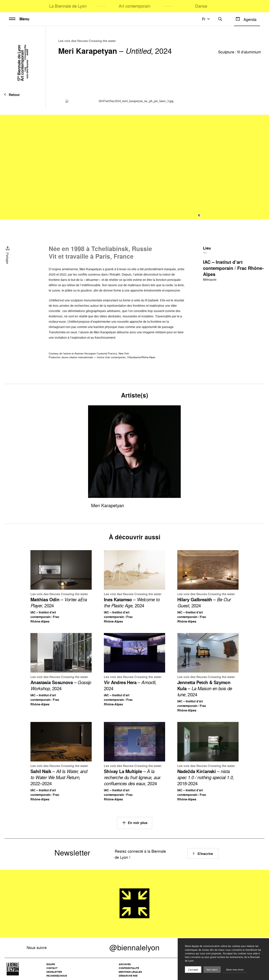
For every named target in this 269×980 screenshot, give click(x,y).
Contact (52, 968)
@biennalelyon (134, 948)
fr (206, 19)
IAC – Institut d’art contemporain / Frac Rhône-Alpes (233, 268)
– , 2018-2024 (205, 777)
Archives (125, 964)
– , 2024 (59, 603)
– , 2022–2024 (59, 777)
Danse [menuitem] (201, 6)
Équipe (51, 964)
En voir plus (135, 823)
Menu (19, 19)
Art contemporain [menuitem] (134, 6)
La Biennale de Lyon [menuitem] (68, 6)
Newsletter (54, 972)
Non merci (212, 970)
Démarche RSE (128, 976)
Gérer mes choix (235, 970)
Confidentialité (129, 968)
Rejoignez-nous (57, 976)
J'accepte (193, 970)
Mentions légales (130, 972)
